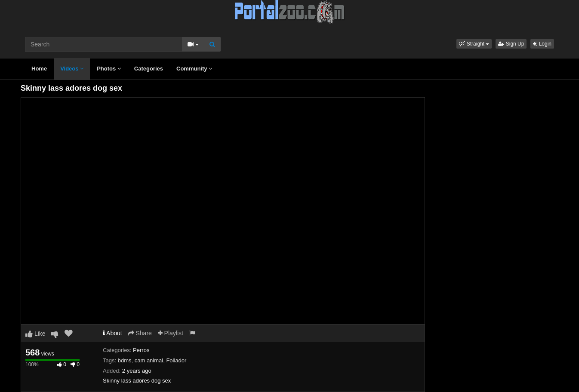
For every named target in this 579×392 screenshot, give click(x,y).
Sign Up (511, 44)
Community (194, 69)
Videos (72, 69)
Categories (149, 69)
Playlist (171, 333)
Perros (141, 350)
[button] (474, 44)
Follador (176, 360)
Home (39, 69)
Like (35, 334)
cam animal (149, 360)
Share (140, 333)
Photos (109, 69)
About (112, 333)
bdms (125, 360)
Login (542, 44)
